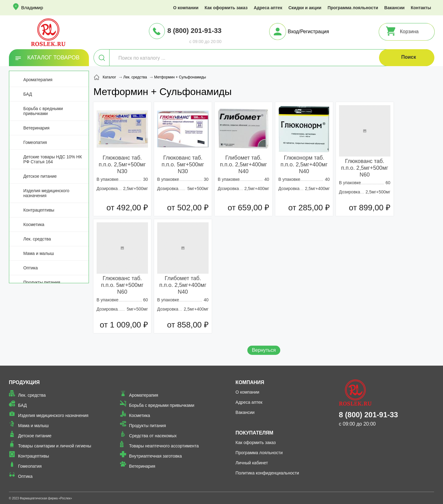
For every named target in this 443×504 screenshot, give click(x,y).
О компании (186, 8)
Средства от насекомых (153, 436)
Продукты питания (42, 282)
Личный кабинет (252, 463)
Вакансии (394, 8)
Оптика (31, 268)
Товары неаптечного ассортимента (164, 446)
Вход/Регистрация (308, 32)
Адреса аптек (268, 8)
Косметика (34, 224)
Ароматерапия (38, 80)
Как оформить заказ (226, 8)
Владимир (32, 8)
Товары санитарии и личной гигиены (55, 446)
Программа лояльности (353, 8)
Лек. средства (37, 239)
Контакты (421, 8)
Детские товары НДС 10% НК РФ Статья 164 (53, 159)
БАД (28, 94)
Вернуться (264, 350)
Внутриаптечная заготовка (156, 456)
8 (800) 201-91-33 (194, 31)
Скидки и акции (305, 8)
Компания (250, 382)
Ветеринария (36, 128)
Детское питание (40, 176)
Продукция (24, 382)
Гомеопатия (35, 142)
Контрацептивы (39, 210)
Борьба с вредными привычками (43, 111)
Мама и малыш (39, 253)
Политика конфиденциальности (267, 473)
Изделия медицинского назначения (46, 193)
